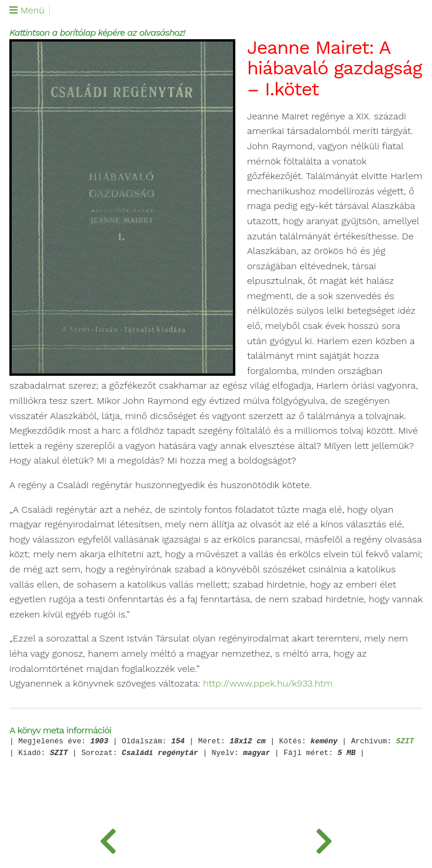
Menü (27, 11)
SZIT (405, 742)
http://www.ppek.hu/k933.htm (268, 684)
